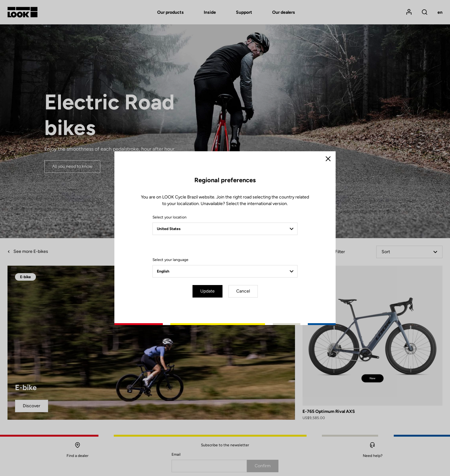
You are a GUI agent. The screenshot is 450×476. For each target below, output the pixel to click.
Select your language (170, 260)
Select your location (170, 217)
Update (207, 291)
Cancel (243, 291)
